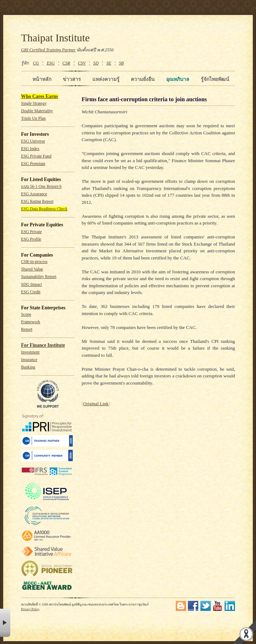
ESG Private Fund (36, 156)
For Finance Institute (43, 345)
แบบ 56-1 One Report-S (41, 187)
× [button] (5, 623)
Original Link (96, 404)
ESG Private (31, 232)
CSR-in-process (34, 262)
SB (122, 63)
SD (96, 63)
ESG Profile (31, 239)
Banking (28, 367)
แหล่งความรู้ (106, 79)
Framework (31, 322)
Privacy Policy (30, 609)
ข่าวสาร (72, 79)
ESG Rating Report (37, 202)
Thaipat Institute (55, 38)
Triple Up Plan (33, 119)
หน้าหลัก (42, 79)
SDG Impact (32, 285)
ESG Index (30, 149)
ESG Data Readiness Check (44, 209)
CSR (66, 63)
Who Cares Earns (40, 96)
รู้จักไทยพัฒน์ (215, 79)
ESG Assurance (34, 194)
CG (36, 63)
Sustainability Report (39, 277)
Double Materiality (37, 111)
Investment (30, 352)
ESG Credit (31, 292)
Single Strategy (34, 104)
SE (109, 63)
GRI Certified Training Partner (48, 50)
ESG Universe (33, 141)
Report (27, 329)
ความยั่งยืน (143, 79)
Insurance (29, 360)
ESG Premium (33, 164)
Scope (26, 315)
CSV (82, 63)
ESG (51, 63)
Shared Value (32, 269)
